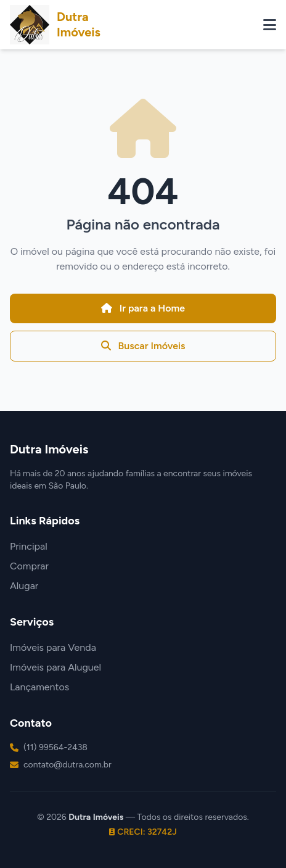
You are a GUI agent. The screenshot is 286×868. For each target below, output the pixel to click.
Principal (29, 546)
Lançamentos (39, 687)
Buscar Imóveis (143, 346)
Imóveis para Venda (53, 647)
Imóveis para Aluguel (55, 667)
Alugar (24, 586)
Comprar (29, 566)
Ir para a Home (143, 308)
